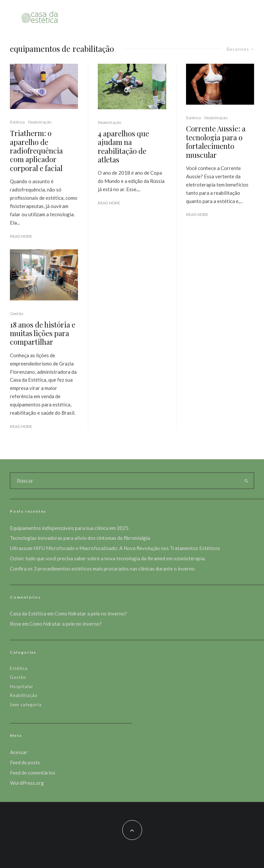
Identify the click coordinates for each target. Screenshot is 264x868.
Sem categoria (26, 705)
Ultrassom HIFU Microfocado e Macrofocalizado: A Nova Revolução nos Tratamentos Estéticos (115, 548)
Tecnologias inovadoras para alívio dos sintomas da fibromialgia (80, 538)
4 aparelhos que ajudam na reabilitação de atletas (123, 147)
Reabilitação (40, 122)
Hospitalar (22, 686)
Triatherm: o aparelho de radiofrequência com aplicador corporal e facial (36, 151)
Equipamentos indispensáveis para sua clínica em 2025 (69, 528)
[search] (246, 481)
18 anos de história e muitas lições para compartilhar (43, 333)
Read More (21, 236)
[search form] (124, 481)
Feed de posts (25, 762)
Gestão (17, 313)
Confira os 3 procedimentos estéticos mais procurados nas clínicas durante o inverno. (103, 569)
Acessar (19, 752)
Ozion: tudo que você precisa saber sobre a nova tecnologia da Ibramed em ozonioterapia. (108, 558)
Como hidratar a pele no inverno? (91, 613)
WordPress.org (27, 783)
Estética (17, 122)
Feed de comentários (33, 773)
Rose (16, 624)
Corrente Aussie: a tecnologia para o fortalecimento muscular (216, 142)
